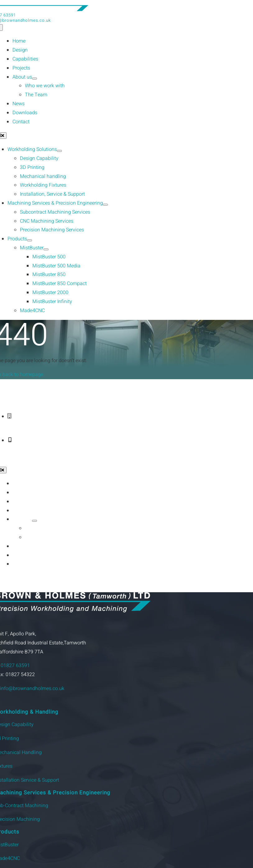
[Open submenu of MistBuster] (46, 249)
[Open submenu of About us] (34, 79)
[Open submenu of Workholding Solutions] (59, 151)
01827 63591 (15, 666)
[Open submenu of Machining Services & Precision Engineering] (105, 205)
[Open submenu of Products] (30, 240)
